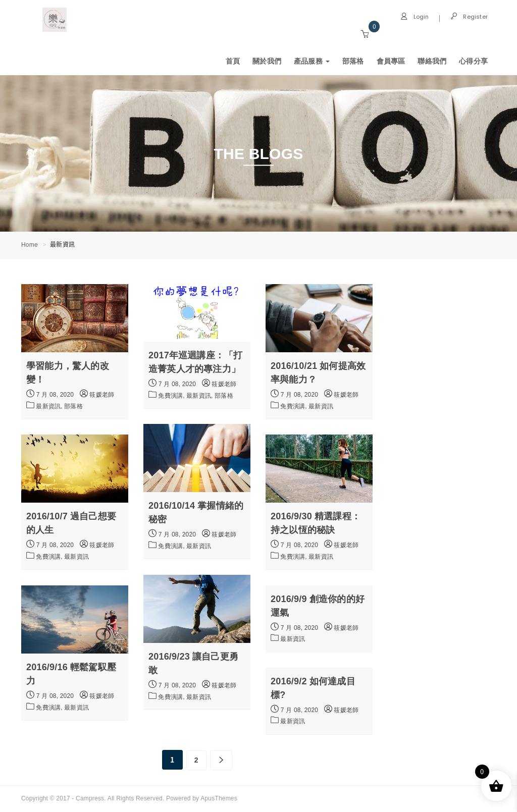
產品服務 (312, 61)
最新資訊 (321, 406)
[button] (365, 34)
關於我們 (267, 61)
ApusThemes (219, 798)
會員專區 (391, 61)
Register (469, 17)
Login (415, 17)
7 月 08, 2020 (50, 394)
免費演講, (172, 396)
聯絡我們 (432, 61)
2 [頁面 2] (196, 760)
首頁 (233, 61)
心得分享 (473, 61)
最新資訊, (50, 406)
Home (30, 245)
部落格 (353, 61)
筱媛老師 (97, 395)
